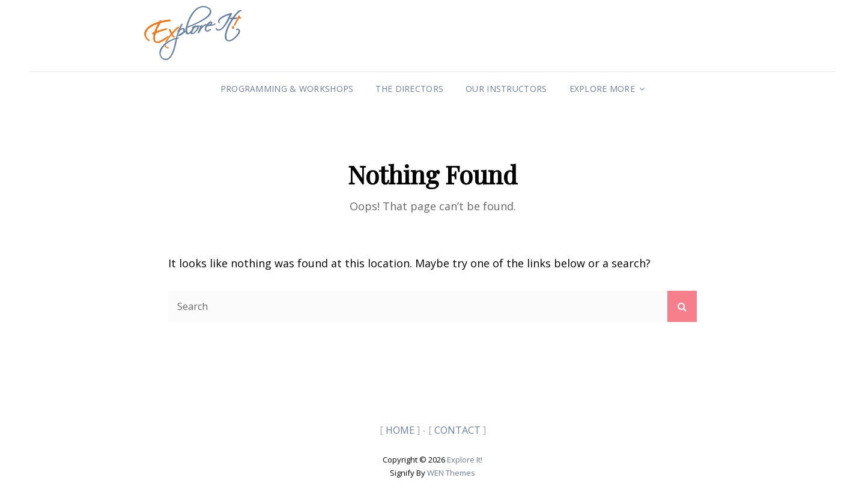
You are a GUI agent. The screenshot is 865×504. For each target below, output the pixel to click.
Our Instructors (506, 89)
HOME (400, 430)
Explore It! (465, 460)
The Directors (409, 89)
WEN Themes (451, 473)
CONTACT (457, 430)
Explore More (602, 89)
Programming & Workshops (287, 89)
